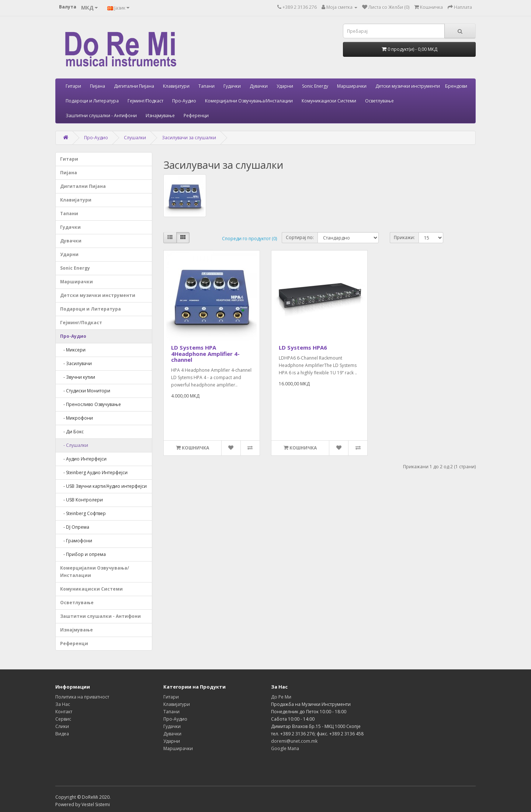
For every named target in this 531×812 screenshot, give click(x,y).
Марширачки (352, 86)
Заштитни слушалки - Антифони (101, 115)
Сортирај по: (300, 237)
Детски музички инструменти (408, 86)
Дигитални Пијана (134, 86)
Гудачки (232, 86)
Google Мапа (285, 748)
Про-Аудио (184, 101)
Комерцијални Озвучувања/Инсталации (249, 101)
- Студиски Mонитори (85, 391)
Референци (196, 115)
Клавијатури (176, 86)
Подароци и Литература (92, 101)
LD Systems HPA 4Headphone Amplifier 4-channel (205, 353)
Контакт (64, 712)
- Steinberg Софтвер (83, 513)
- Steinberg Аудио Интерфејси (94, 472)
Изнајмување (160, 115)
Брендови (456, 86)
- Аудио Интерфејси (83, 459)
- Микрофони (77, 418)
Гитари (73, 86)
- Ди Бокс (72, 432)
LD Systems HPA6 (303, 347)
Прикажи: (404, 237)
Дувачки (259, 86)
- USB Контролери (81, 500)
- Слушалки (74, 445)
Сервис (63, 719)
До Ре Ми (281, 697)
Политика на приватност (82, 697)
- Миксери (73, 350)
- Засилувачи (76, 363)
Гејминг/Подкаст (145, 101)
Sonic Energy (315, 86)
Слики (62, 726)
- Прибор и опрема (83, 554)
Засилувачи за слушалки (189, 138)
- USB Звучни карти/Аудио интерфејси (103, 486)
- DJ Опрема (75, 527)
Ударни (285, 86)
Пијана (98, 86)
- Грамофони (76, 541)
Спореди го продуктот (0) (249, 239)
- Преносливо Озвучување (91, 404)
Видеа (62, 734)
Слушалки (135, 138)
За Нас (63, 704)
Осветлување (379, 101)
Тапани (206, 86)
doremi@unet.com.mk (294, 741)
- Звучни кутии (78, 377)
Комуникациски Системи (329, 101)
